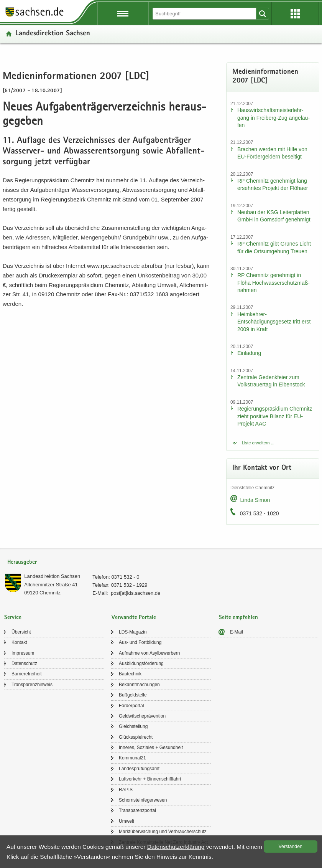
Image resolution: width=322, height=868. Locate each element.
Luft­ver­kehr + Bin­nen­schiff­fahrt (150, 779)
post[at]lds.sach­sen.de (136, 593)
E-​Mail (237, 632)
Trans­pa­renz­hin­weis (32, 685)
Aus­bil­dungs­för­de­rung (141, 663)
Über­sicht (21, 632)
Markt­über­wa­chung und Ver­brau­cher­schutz (163, 832)
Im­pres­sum (23, 653)
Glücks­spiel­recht (136, 737)
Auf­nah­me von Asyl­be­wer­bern (149, 653)
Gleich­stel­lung (133, 726)
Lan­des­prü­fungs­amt (139, 769)
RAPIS (126, 790)
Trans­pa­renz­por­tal (137, 810)
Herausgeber (22, 562)
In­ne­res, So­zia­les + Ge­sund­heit (151, 748)
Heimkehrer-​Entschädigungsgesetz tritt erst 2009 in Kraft (274, 322)
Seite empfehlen (238, 618)
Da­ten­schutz (24, 663)
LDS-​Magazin (133, 632)
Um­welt (127, 821)
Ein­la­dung (249, 353)
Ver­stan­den (291, 847)
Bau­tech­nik (130, 674)
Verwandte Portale (134, 618)
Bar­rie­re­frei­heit (27, 674)
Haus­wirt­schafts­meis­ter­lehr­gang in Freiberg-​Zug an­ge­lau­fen (274, 118)
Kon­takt (19, 642)
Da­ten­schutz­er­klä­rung (176, 847)
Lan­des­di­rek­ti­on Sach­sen (53, 34)
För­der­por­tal (131, 706)
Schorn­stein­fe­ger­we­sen (143, 800)
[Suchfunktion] (205, 14)
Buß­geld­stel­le (133, 695)
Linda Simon (255, 500)
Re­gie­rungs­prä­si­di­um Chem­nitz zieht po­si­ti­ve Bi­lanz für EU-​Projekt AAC (275, 416)
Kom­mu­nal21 (132, 758)
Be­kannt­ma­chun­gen (139, 685)
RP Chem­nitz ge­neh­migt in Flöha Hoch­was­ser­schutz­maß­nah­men (274, 283)
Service (13, 618)
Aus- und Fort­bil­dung (140, 642)
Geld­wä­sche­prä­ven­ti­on (142, 716)
